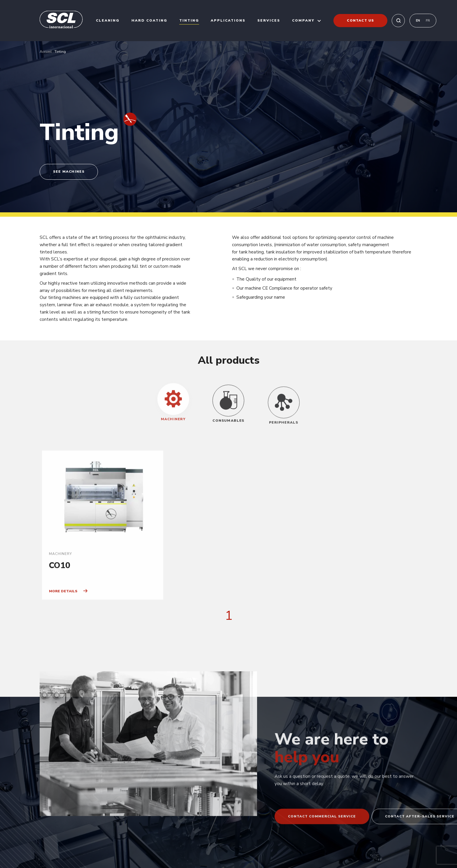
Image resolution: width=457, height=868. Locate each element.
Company (303, 20)
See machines (69, 171)
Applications (228, 20)
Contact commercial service (322, 841)
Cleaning (108, 20)
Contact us (360, 20)
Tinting (189, 20)
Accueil (46, 51)
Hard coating (149, 20)
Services (269, 20)
